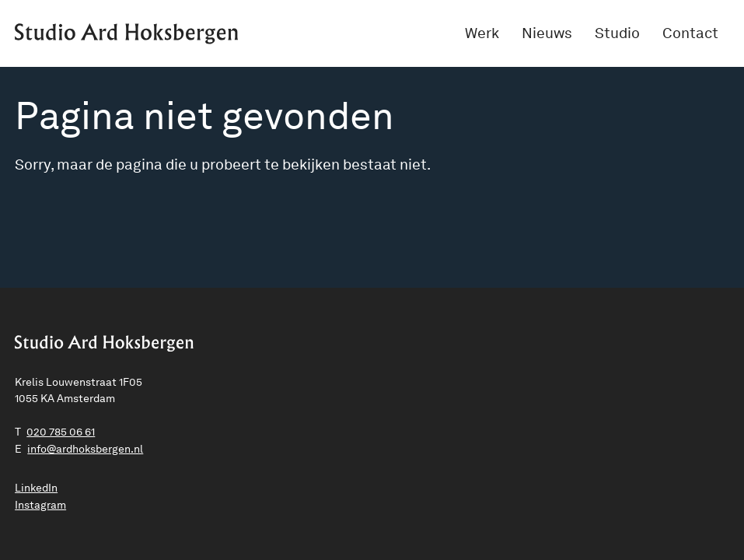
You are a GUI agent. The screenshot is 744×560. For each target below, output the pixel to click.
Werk (482, 33)
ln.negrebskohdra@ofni (85, 449)
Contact (690, 33)
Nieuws (547, 33)
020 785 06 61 (61, 432)
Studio (617, 33)
